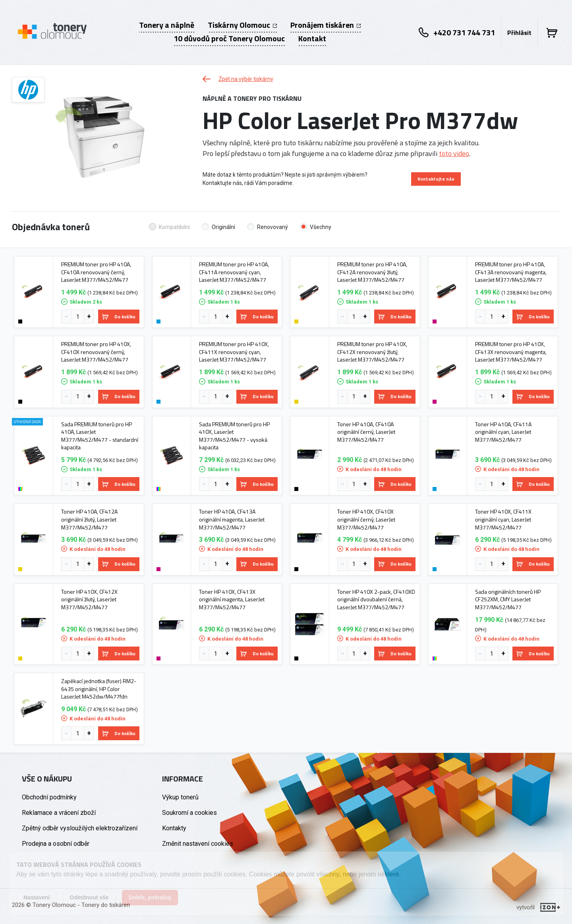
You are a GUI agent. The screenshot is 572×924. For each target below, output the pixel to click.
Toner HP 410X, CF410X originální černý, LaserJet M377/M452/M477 (366, 519)
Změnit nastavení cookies (198, 844)
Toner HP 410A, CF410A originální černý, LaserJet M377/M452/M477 (366, 432)
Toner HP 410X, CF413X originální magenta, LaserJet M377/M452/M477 (232, 600)
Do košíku (119, 317)
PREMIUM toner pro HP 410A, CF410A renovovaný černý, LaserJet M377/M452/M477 (96, 272)
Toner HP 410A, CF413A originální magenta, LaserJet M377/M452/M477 (232, 519)
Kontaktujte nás (436, 179)
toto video (454, 153)
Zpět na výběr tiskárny (238, 79)
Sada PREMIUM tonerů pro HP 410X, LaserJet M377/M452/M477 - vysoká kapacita (234, 436)
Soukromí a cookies (189, 813)
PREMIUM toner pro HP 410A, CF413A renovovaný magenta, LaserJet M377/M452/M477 (511, 272)
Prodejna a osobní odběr (56, 844)
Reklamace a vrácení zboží (59, 813)
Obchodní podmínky (49, 797)
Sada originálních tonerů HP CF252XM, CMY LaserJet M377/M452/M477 (508, 600)
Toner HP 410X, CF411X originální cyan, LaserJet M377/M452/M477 (503, 519)
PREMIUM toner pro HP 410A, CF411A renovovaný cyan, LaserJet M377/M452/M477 (234, 272)
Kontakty (174, 828)
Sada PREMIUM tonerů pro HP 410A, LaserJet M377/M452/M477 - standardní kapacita (100, 436)
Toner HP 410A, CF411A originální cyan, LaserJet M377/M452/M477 (503, 432)
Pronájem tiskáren (326, 25)
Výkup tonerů (180, 797)
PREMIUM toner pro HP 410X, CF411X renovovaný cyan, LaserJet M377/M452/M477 (234, 352)
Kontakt (312, 38)
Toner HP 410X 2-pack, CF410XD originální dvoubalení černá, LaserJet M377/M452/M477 (376, 600)
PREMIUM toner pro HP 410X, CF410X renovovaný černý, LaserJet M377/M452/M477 (96, 352)
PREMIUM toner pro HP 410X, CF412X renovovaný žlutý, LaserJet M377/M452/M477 (372, 352)
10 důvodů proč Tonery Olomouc (229, 38)
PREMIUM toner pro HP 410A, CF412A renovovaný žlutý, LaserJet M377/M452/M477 (372, 272)
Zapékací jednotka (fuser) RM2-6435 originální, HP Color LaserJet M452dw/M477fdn (99, 689)
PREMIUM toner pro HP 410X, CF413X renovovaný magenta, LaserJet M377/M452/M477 (511, 352)
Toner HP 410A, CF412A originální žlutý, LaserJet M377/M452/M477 (89, 519)
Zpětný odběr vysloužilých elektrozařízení (80, 828)
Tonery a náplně (167, 25)
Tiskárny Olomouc (242, 25)
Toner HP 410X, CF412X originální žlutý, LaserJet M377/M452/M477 (89, 600)
